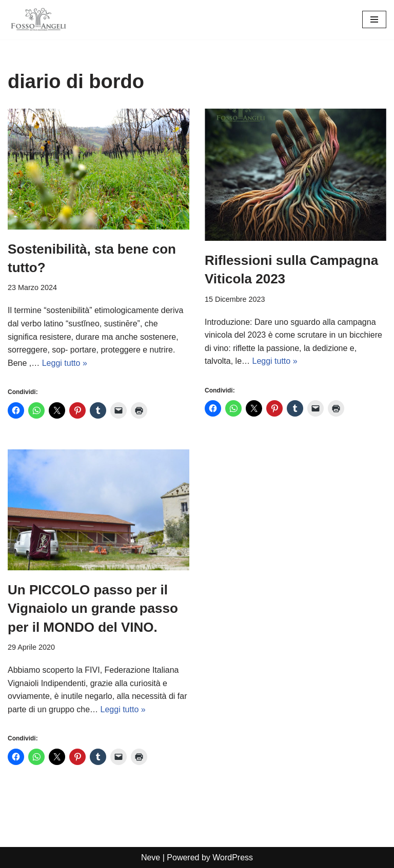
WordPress (233, 857)
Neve (151, 857)
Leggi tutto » (65, 363)
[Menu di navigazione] (374, 19)
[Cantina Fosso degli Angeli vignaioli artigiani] (38, 20)
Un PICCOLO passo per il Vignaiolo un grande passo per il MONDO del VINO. (93, 608)
